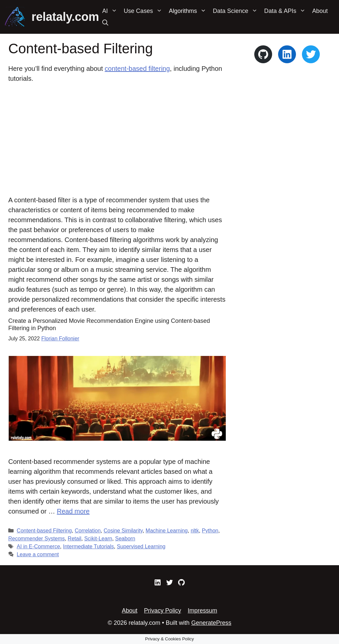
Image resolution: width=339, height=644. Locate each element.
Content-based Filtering (44, 531)
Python (210, 531)
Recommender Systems (37, 539)
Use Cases (145, 11)
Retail (75, 539)
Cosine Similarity (123, 531)
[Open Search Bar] (105, 23)
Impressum (202, 611)
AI (111, 11)
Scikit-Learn (98, 539)
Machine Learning (167, 531)
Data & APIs (287, 11)
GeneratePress (211, 623)
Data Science (237, 11)
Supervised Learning (141, 546)
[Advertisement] (117, 140)
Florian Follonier (60, 339)
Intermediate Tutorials (88, 546)
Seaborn (125, 539)
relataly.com (65, 17)
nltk (195, 531)
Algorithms (189, 11)
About (320, 11)
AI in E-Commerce (39, 546)
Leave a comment (38, 554)
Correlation (88, 531)
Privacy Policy (163, 611)
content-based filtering (137, 69)
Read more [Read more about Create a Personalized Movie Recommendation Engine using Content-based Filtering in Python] (73, 511)
